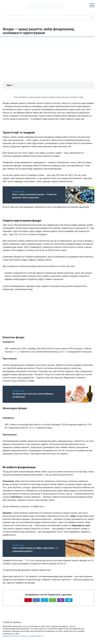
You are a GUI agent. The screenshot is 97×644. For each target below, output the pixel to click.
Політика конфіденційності (32, 636)
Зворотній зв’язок (11, 636)
